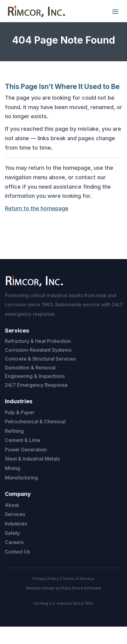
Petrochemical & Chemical (35, 422)
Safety (12, 533)
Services (15, 514)
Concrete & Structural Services (40, 359)
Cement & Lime (23, 440)
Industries (16, 524)
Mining (13, 468)
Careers (14, 542)
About (12, 505)
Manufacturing (21, 478)
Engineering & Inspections (35, 376)
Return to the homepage (37, 208)
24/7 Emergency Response (36, 385)
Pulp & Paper (20, 412)
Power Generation (26, 450)
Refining (14, 431)
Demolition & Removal (30, 368)
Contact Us (17, 552)
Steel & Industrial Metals (32, 459)
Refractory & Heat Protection (38, 341)
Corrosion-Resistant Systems (38, 350)
